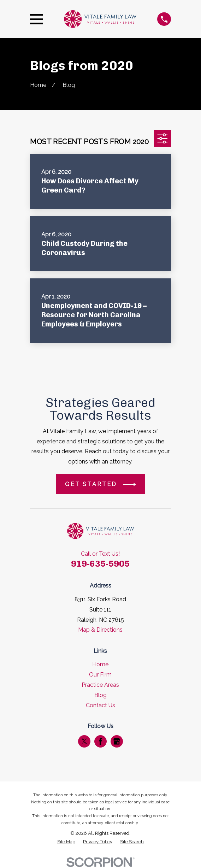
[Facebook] (100, 741)
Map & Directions (100, 630)
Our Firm (100, 675)
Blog (100, 695)
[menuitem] (66, 842)
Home (100, 664)
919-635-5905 (100, 564)
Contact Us (100, 705)
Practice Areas (100, 685)
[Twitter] (84, 741)
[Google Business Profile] (117, 741)
